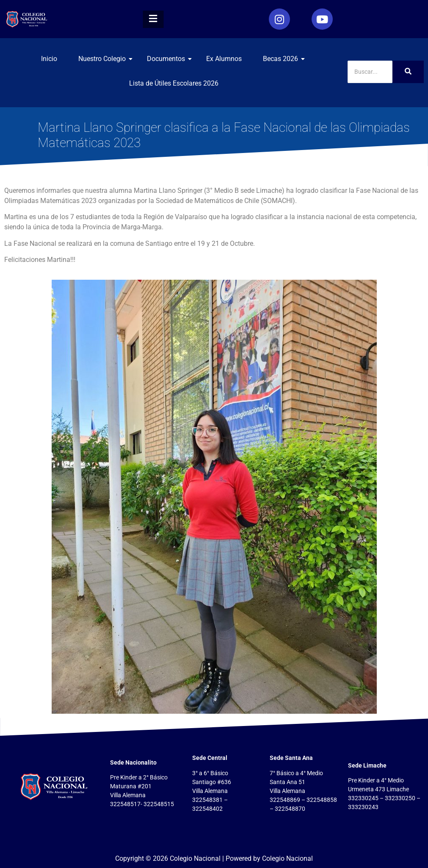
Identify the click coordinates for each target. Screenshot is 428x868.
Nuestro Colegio (105, 59)
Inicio (49, 59)
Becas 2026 (284, 59)
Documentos (169, 59)
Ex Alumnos (224, 59)
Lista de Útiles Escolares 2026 (174, 83)
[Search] (370, 72)
